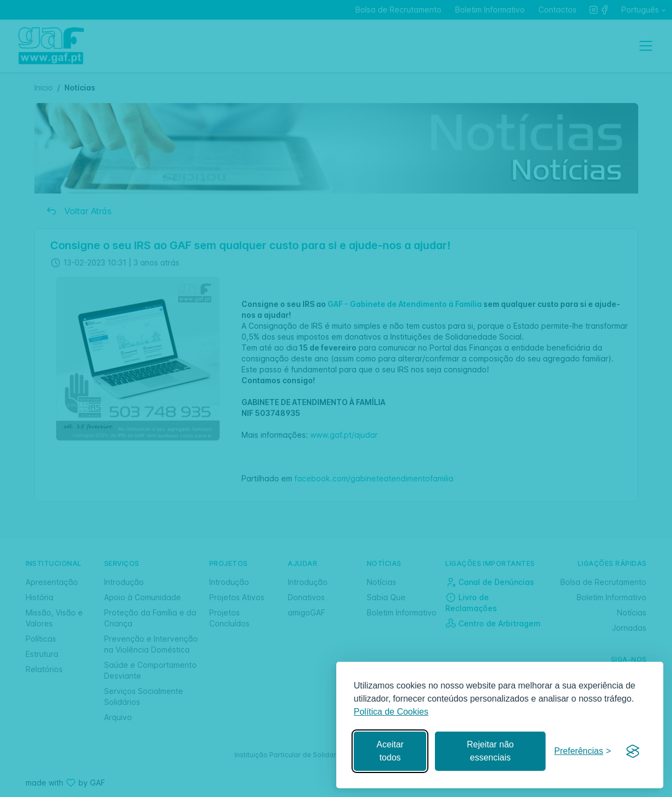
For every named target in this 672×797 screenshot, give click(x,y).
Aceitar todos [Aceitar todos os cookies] (390, 751)
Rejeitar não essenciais (490, 751)
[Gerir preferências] (583, 751)
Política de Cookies (391, 712)
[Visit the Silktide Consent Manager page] (633, 751)
